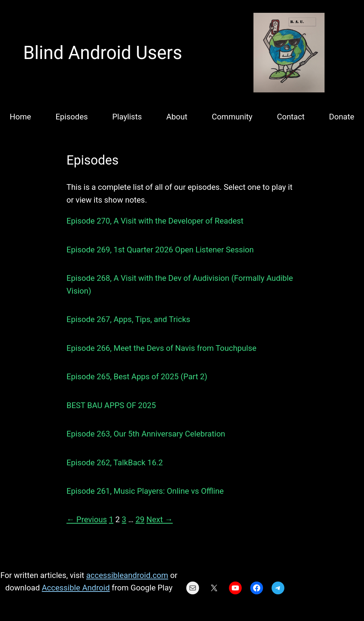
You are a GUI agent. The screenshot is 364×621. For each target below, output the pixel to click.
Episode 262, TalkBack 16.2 (115, 462)
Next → (160, 519)
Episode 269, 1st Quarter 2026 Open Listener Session (160, 250)
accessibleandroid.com (127, 575)
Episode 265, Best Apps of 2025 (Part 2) (137, 376)
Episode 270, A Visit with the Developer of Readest (155, 221)
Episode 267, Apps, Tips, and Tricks (128, 319)
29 (140, 519)
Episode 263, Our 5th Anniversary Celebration (146, 434)
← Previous (87, 519)
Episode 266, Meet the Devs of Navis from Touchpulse (161, 348)
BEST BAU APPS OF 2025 (111, 405)
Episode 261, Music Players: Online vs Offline (145, 491)
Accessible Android (76, 588)
